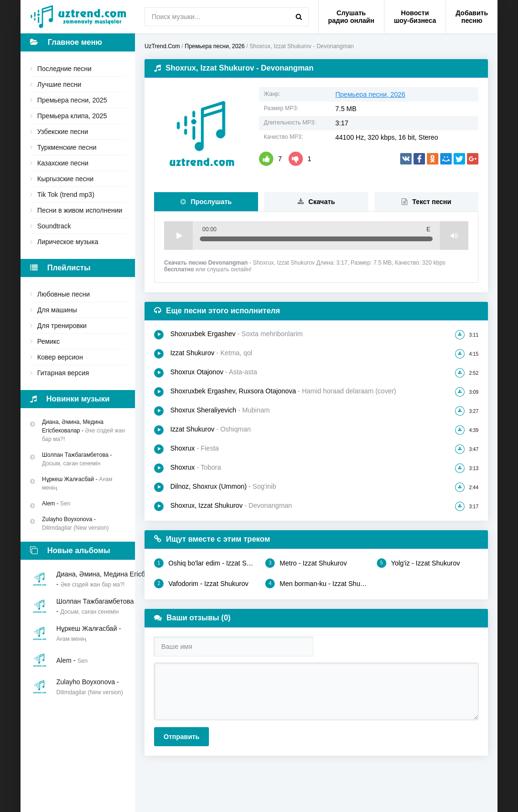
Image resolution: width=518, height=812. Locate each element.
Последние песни (64, 69)
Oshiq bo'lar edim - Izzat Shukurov (205, 563)
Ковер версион (60, 357)
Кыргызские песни (65, 179)
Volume (454, 236)
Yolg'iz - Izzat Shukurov (419, 563)
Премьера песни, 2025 (72, 100)
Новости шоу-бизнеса (415, 17)
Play (178, 236)
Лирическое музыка (68, 242)
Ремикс (48, 341)
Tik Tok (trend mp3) (66, 195)
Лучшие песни (59, 84)
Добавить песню (472, 17)
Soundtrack (54, 226)
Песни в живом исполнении (80, 210)
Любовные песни (63, 294)
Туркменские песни (67, 147)
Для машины (57, 310)
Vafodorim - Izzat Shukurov (201, 584)
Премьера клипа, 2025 (72, 116)
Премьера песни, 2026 (370, 94)
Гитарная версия (63, 373)
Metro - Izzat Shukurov (306, 563)
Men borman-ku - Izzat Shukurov (316, 584)
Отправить (181, 737)
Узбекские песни (63, 132)
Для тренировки (62, 326)
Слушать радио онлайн (351, 17)
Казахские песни (63, 163)
